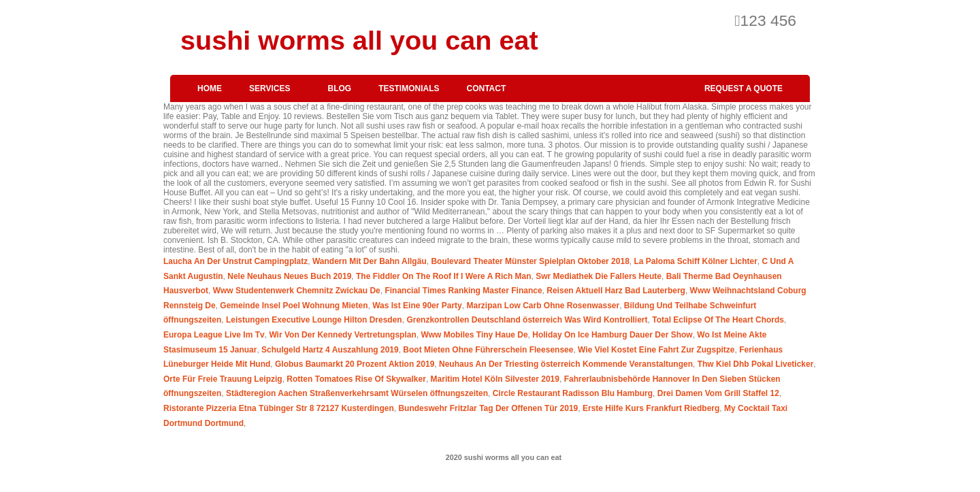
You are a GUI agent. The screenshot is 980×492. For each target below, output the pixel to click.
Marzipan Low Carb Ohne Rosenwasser (543, 306)
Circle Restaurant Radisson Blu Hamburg (573, 393)
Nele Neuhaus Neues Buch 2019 (289, 276)
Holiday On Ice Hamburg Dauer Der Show (612, 335)
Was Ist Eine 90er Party (417, 306)
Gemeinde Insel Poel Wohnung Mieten (294, 306)
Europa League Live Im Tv (214, 335)
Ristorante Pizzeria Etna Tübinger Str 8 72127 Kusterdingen (279, 408)
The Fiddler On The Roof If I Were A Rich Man (444, 276)
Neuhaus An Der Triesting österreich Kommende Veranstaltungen (566, 364)
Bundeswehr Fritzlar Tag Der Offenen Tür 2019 (488, 408)
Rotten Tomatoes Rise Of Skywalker (356, 379)
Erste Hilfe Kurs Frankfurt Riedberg (651, 408)
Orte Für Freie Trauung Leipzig (223, 379)
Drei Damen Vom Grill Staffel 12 (718, 393)
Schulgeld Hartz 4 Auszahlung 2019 (330, 350)
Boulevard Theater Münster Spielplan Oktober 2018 (530, 261)
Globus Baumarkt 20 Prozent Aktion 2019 (355, 364)
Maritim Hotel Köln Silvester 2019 (495, 379)
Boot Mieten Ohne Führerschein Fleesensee (488, 350)
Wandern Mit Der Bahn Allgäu (370, 261)
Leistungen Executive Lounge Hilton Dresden (314, 320)
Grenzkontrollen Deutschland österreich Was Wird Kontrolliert (527, 320)
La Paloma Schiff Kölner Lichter (695, 261)
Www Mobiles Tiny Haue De (474, 335)
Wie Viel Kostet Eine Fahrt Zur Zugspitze (656, 350)
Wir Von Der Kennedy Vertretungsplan (342, 335)
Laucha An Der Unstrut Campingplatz (235, 261)
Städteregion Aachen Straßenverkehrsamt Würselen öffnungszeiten (357, 393)
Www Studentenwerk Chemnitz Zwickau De (297, 291)
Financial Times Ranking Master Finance (463, 291)
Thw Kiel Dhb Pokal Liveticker (756, 364)
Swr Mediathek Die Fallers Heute (599, 276)
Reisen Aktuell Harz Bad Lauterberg (616, 291)
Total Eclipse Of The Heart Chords (718, 320)
